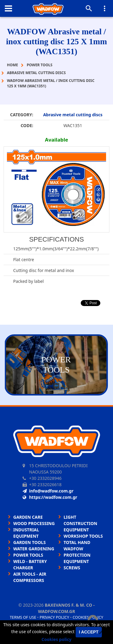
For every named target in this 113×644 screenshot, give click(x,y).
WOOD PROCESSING (34, 523)
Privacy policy (55, 617)
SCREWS (72, 568)
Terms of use (23, 617)
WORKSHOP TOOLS (83, 536)
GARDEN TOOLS (30, 542)
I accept (89, 632)
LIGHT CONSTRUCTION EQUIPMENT (80, 523)
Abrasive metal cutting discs (73, 115)
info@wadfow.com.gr (48, 491)
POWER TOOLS (28, 555)
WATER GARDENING (34, 549)
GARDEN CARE (28, 517)
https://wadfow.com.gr (50, 497)
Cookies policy (57, 639)
